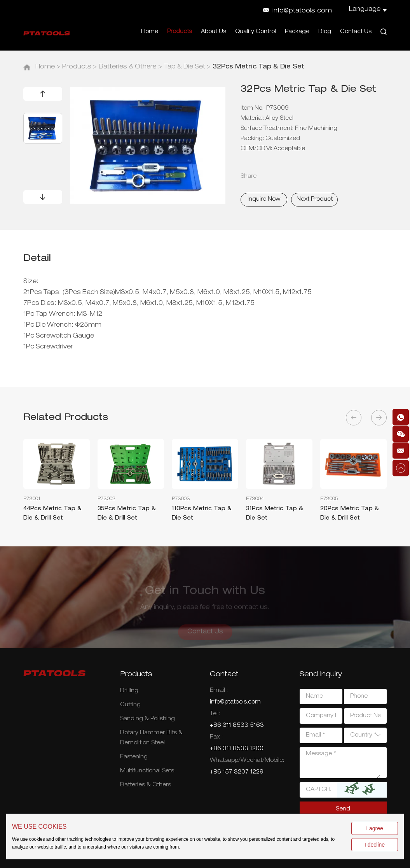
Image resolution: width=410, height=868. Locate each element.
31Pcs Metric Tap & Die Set (275, 514)
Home (150, 32)
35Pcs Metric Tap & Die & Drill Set (127, 514)
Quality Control (256, 32)
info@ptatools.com (302, 11)
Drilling (129, 691)
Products (180, 32)
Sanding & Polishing (147, 719)
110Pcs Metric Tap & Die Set (202, 514)
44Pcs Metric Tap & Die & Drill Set (52, 514)
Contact (224, 675)
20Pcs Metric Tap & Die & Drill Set (350, 514)
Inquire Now (264, 199)
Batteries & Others (128, 67)
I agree (375, 828)
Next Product (315, 199)
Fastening (134, 757)
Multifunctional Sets (147, 771)
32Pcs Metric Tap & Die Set (258, 67)
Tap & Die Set (185, 67)
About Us (214, 32)
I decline (375, 845)
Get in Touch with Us (205, 595)
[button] (43, 94)
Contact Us (356, 32)
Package (297, 32)
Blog (325, 32)
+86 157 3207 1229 (237, 772)
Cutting (130, 705)
